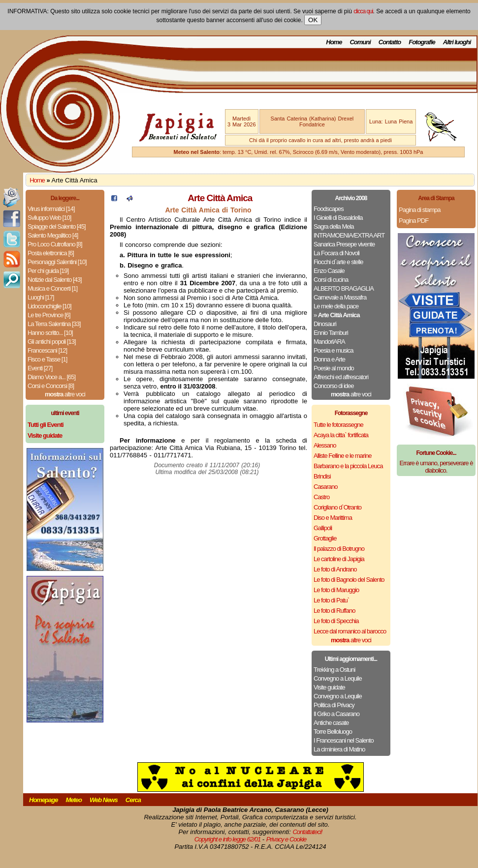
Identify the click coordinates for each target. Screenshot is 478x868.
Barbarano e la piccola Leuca (348, 466)
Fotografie (422, 42)
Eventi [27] (40, 368)
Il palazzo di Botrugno (339, 549)
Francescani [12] (47, 350)
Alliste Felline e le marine (343, 456)
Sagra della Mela (334, 226)
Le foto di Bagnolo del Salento (349, 580)
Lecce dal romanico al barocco (350, 631)
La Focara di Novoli (336, 253)
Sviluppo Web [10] (49, 218)
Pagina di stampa (419, 210)
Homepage (43, 800)
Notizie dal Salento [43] (55, 280)
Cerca (133, 800)
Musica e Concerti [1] (52, 288)
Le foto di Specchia (336, 621)
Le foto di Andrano (335, 569)
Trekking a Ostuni (334, 670)
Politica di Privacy (334, 705)
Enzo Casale (329, 271)
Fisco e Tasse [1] (47, 359)
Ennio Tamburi (331, 333)
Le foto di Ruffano (334, 611)
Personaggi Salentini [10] (57, 262)
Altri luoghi (457, 42)
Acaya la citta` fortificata (341, 435)
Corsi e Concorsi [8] (51, 386)
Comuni (360, 42)
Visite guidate (329, 687)
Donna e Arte (329, 359)
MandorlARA (329, 342)
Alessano (325, 445)
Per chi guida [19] (48, 271)
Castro (321, 497)
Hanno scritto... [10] (50, 333)
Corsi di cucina (331, 280)
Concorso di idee (334, 386)
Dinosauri (325, 324)
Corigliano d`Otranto (337, 507)
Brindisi (322, 476)
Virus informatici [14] (51, 209)
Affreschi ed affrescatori (341, 377)
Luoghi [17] (41, 297)
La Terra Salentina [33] (54, 324)
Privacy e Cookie (287, 839)
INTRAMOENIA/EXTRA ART (349, 235)
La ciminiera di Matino (339, 749)
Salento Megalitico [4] (53, 235)
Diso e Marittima (333, 518)
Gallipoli (323, 528)
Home (334, 42)
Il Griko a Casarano (336, 714)
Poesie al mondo (334, 368)
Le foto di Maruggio (336, 590)
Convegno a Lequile (338, 678)
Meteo (74, 800)
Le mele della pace (336, 306)
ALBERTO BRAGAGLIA (344, 288)
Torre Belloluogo (333, 732)
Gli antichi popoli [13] (52, 342)
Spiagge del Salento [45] (57, 226)
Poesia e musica (333, 350)
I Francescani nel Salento (344, 740)
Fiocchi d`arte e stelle (338, 262)
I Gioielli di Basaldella (338, 218)
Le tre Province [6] (49, 315)
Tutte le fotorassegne (338, 425)
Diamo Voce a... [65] (51, 377)
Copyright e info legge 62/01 (228, 839)
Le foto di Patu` (331, 600)
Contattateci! (307, 832)
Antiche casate (331, 723)
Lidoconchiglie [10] (49, 306)
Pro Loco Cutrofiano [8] (55, 244)
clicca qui (363, 11)
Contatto (390, 42)
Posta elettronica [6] (51, 253)
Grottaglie (325, 538)
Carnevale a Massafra (340, 297)
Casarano (325, 487)
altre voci (65, 394)
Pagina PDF (414, 221)
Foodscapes (329, 209)
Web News (104, 800)
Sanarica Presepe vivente (344, 244)
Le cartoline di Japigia (339, 559)
